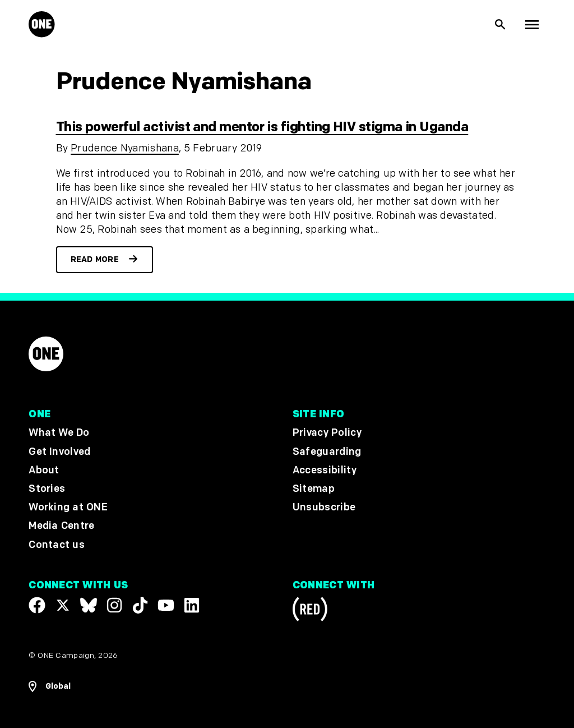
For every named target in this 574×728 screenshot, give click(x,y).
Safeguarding (327, 452)
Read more (95, 259)
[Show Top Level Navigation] (532, 25)
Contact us (57, 545)
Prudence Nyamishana (125, 148)
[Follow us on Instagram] (114, 605)
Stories (47, 489)
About (44, 470)
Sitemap (314, 489)
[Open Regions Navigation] (50, 686)
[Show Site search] (501, 25)
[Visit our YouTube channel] (166, 605)
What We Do (59, 433)
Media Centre (61, 526)
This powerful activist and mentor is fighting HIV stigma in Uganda (262, 127)
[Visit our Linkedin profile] (192, 605)
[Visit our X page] (63, 605)
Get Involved (59, 452)
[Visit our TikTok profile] (140, 605)
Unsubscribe (324, 507)
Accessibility (325, 470)
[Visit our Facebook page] (37, 605)
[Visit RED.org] (310, 611)
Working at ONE (68, 507)
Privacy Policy (327, 433)
